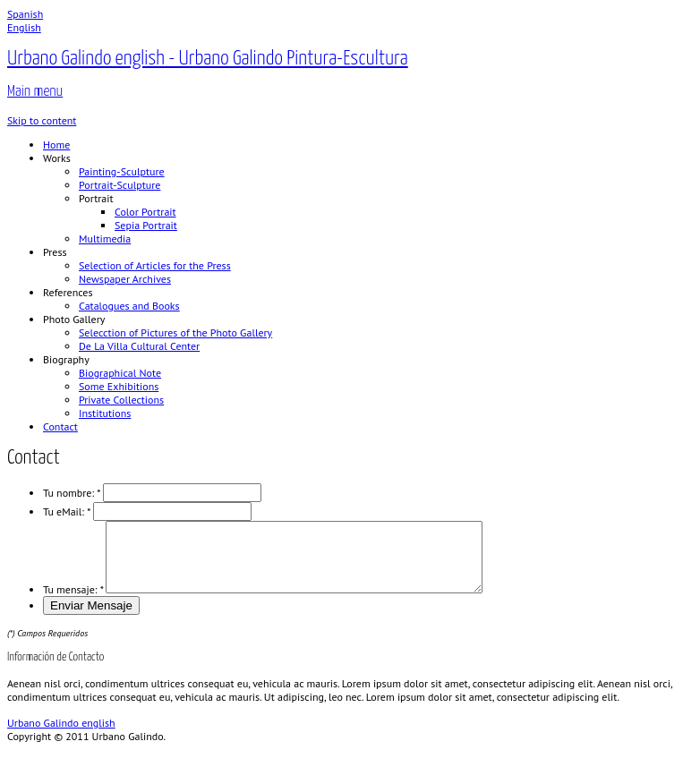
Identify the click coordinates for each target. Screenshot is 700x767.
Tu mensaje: (73, 603)
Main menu (35, 92)
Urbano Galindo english (61, 736)
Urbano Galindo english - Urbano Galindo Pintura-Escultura (208, 59)
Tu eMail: (67, 511)
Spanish (25, 14)
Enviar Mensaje (91, 619)
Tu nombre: (72, 493)
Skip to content (42, 120)
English (24, 27)
